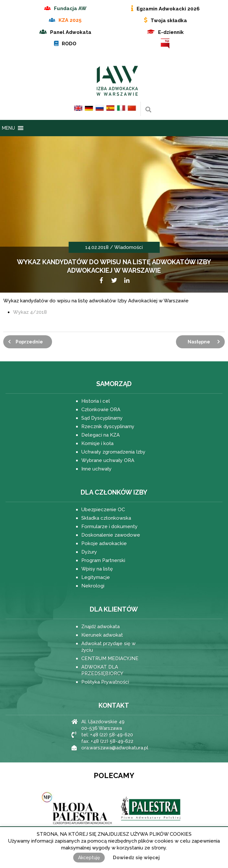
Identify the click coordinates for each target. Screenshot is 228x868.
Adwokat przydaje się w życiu (108, 647)
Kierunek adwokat (102, 635)
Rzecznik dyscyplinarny (108, 427)
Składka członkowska (106, 518)
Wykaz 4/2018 (30, 312)
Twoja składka (169, 21)
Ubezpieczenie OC (103, 510)
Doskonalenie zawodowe (111, 535)
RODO (69, 44)
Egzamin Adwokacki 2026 (168, 9)
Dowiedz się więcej (136, 858)
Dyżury (89, 552)
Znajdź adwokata (101, 627)
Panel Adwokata (71, 32)
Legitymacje (96, 577)
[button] (8, 128)
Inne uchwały (96, 469)
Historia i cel (96, 401)
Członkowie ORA (101, 410)
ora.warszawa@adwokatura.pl (115, 748)
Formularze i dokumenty (109, 527)
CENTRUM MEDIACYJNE (110, 658)
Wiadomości (128, 247)
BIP (165, 43)
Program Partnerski (103, 560)
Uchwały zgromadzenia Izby (113, 452)
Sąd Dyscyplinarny (102, 418)
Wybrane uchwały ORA (108, 460)
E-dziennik (171, 32)
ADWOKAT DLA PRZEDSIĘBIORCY (102, 670)
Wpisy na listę (97, 569)
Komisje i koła (97, 443)
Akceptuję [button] (89, 858)
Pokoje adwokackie (104, 543)
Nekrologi (93, 586)
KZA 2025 (70, 20)
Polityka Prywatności (105, 682)
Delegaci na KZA (101, 435)
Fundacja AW (70, 8)
